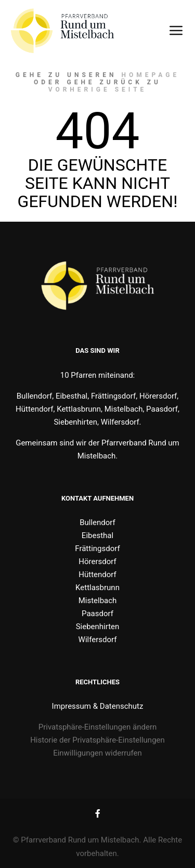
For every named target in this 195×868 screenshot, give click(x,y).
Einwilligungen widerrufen (97, 753)
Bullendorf (97, 522)
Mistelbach (98, 601)
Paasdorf (97, 614)
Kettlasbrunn (97, 588)
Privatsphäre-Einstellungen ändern (98, 727)
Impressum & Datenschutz (98, 706)
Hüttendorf (97, 575)
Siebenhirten (98, 627)
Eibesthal (97, 535)
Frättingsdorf (97, 548)
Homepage (151, 75)
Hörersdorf (97, 561)
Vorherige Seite (98, 90)
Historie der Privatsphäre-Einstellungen (97, 740)
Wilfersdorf (98, 640)
